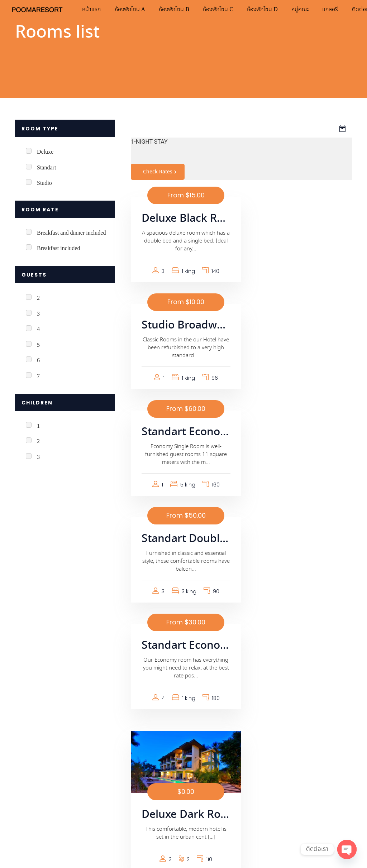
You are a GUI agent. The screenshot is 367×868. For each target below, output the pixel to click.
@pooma (142, 750)
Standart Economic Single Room (183, 326)
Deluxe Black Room (183, 219)
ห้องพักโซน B (182, 9)
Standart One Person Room (299, 591)
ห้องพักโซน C (226, 9)
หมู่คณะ (309, 9)
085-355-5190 (138, 742)
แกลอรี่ (340, 9)
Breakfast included (58, 248)
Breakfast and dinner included (71, 233)
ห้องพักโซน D (271, 9)
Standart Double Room (299, 326)
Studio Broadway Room (299, 219)
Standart (46, 168)
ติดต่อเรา (206, 821)
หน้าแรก (97, 9)
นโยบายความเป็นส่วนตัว (44, 798)
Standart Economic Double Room (183, 432)
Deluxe (45, 152)
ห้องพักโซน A (137, 9)
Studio (44, 183)
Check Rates (161, 172)
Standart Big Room (183, 591)
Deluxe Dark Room (299, 492)
